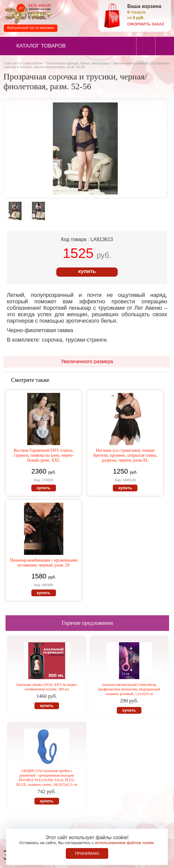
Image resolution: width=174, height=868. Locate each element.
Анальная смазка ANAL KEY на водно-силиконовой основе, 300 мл (47, 687)
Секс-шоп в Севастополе (23, 63)
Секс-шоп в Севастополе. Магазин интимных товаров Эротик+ (28, 13)
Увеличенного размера (130, 63)
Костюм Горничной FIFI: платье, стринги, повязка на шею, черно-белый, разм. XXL (43, 455)
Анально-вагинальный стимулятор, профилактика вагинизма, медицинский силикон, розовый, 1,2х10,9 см (129, 689)
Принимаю (87, 853)
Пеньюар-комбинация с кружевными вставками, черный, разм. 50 (43, 563)
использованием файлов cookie (124, 843)
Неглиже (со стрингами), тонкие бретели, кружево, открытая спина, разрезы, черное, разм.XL (125, 455)
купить (87, 271)
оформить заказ (146, 24)
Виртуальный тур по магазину (30, 28)
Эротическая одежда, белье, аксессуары (78, 63)
